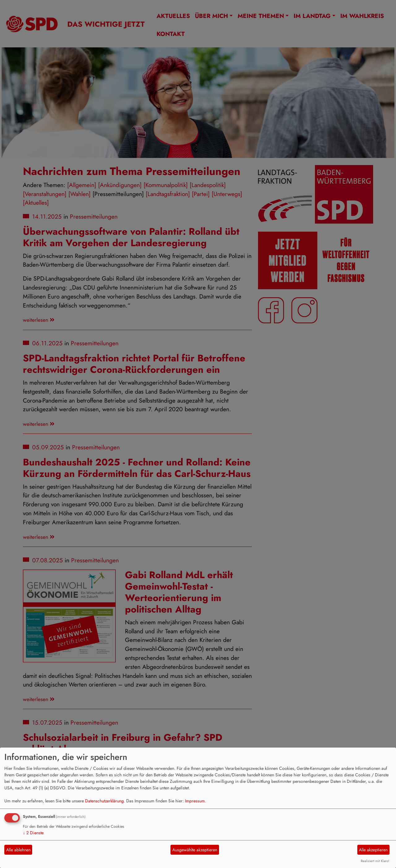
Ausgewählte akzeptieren (195, 850)
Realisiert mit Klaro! (375, 861)
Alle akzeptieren (373, 850)
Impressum (195, 801)
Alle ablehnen (18, 850)
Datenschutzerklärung (104, 801)
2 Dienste (33, 833)
